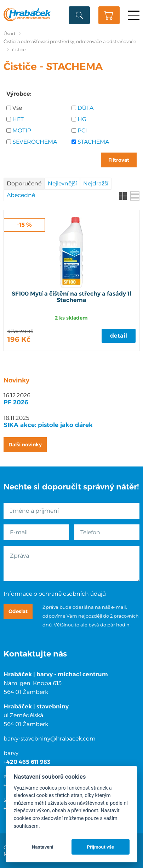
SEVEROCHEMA (35, 142)
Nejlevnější (62, 183)
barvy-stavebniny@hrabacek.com (50, 739)
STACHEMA (93, 142)
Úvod (9, 34)
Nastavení (43, 847)
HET (18, 119)
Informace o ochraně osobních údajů (55, 594)
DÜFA (85, 108)
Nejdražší (96, 183)
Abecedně (21, 195)
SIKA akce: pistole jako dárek (48, 425)
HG (82, 119)
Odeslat (18, 611)
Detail (119, 336)
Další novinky (25, 445)
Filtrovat (119, 160)
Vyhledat (79, 15)
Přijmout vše (100, 847)
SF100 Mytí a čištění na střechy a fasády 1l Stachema (71, 297)
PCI (82, 130)
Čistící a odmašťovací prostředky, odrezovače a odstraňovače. (70, 41)
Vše (17, 108)
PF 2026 (16, 402)
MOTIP (22, 130)
